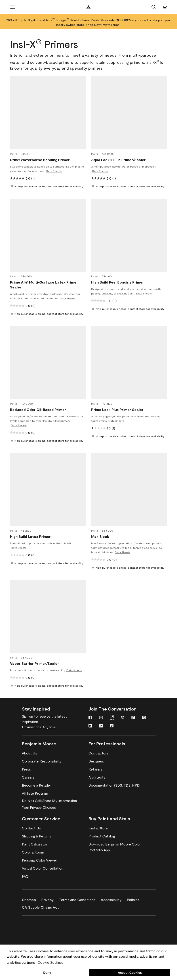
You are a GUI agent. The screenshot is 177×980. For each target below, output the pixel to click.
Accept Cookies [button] (130, 973)
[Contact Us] (31, 828)
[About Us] (29, 753)
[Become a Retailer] (36, 785)
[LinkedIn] (101, 726)
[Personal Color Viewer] (39, 860)
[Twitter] (144, 718)
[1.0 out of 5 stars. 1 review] (103, 428)
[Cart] (164, 7)
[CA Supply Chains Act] (43, 906)
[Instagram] (101, 718)
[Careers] (28, 777)
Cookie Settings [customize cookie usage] (50, 962)
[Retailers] (95, 769)
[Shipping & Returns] (37, 836)
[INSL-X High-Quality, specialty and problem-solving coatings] (44, 935)
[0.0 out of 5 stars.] (23, 306)
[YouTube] (122, 718)
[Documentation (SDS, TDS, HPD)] (114, 785)
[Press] (26, 769)
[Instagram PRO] (112, 718)
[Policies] (136, 899)
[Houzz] (90, 726)
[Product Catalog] (102, 836)
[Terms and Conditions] (80, 899)
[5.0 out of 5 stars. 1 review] (22, 178)
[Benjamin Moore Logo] (88, 7)
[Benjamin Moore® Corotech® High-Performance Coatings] (44, 922)
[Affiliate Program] (35, 793)
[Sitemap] (32, 899)
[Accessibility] (114, 899)
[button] (154, 7)
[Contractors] (98, 753)
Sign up (27, 716)
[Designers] (96, 761)
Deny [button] (47, 973)
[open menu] (13, 7)
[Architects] (97, 777)
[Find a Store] (98, 828)
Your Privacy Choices (39, 807)
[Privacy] (50, 899)
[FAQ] (25, 876)
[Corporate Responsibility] (42, 761)
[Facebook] (90, 718)
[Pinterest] (133, 718)
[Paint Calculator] (35, 844)
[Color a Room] (33, 852)
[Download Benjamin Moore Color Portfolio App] (122, 847)
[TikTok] (112, 726)
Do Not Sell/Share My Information (49, 801)
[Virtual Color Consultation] (43, 868)
